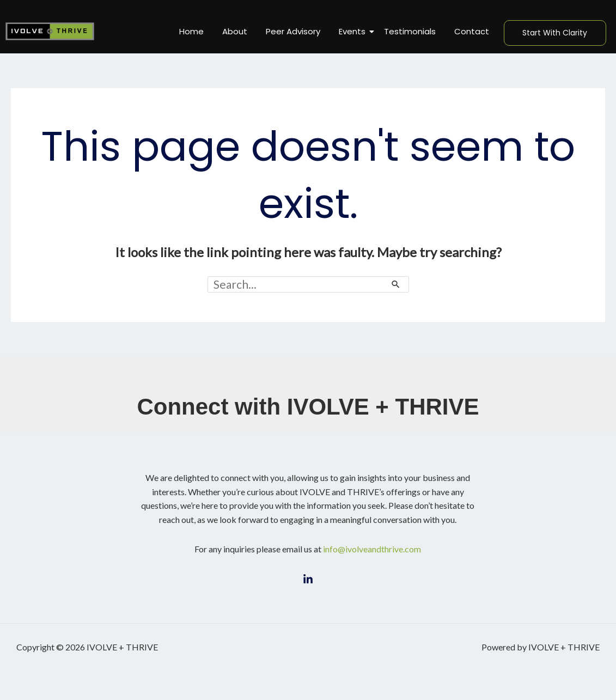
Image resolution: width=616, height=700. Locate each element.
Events (354, 31)
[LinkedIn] (308, 579)
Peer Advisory (293, 31)
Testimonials (410, 31)
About (235, 31)
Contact (472, 31)
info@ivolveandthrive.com (372, 549)
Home (191, 31)
